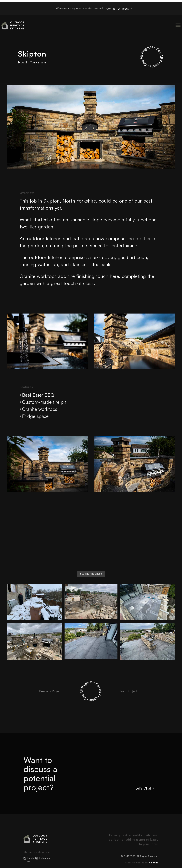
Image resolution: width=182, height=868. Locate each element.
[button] (91, 574)
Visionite (153, 863)
